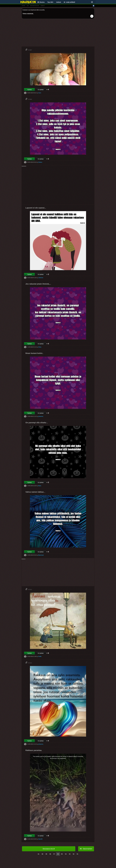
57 (54, 854)
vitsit (23, 6)
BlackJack (41, 555)
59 (46, 854)
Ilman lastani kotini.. (34, 353)
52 (74, 854)
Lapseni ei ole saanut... (36, 208)
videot (43, 6)
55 (62, 854)
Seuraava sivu (49, 849)
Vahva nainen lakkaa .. (35, 492)
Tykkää (29, 90)
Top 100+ (50, 2)
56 (58, 854)
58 (50, 854)
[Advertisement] (58, 33)
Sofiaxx (40, 162)
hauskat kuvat (35, 6)
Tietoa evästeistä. (28, 14)
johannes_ (41, 416)
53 (70, 854)
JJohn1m (41, 278)
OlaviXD (40, 839)
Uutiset (59, 2)
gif (28, 6)
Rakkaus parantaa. (34, 750)
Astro (40, 93)
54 (66, 854)
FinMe (40, 656)
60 (42, 854)
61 (39, 854)
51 (77, 854)
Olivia (40, 347)
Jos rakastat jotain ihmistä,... (38, 284)
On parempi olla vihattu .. (37, 423)
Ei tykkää (41, 90)
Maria (40, 486)
